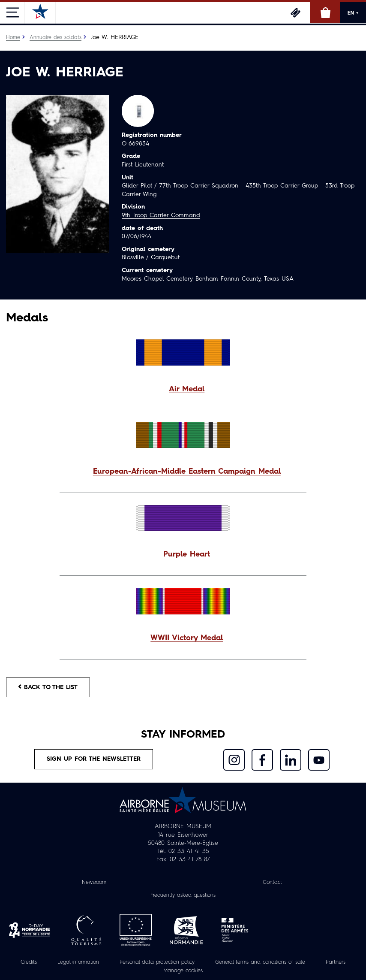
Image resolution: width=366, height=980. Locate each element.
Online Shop (325, 12)
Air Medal (187, 389)
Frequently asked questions (183, 895)
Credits (29, 962)
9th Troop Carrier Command (161, 215)
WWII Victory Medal (187, 638)
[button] (183, 390)
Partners (336, 962)
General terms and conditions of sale (260, 962)
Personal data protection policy (157, 962)
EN (353, 13)
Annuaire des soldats (55, 38)
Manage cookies (183, 971)
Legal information (78, 962)
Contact (272, 883)
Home (13, 38)
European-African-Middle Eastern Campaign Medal (187, 472)
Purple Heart (187, 555)
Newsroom (94, 883)
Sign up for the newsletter (94, 759)
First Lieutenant (143, 165)
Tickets (295, 12)
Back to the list (48, 687)
